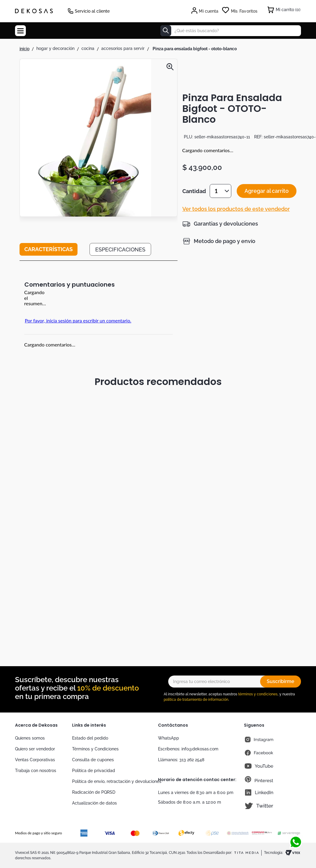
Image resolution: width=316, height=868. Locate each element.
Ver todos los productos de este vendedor (236, 209)
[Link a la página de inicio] (24, 49)
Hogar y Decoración (55, 48)
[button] (86, 139)
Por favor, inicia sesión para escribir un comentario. (78, 320)
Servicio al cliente (92, 11)
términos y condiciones (258, 694)
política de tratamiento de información (196, 700)
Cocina (88, 48)
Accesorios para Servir (123, 48)
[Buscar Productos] (166, 31)
